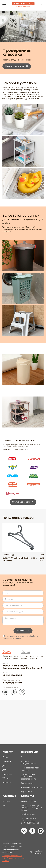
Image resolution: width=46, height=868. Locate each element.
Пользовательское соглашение (11, 851)
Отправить (23, 631)
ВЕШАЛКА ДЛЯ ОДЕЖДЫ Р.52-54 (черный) (20, 559)
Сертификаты (27, 783)
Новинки (7, 783)
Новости (6, 801)
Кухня (5, 757)
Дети (5, 770)
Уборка (6, 778)
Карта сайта (26, 792)
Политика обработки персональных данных (12, 845)
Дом (4, 766)
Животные (7, 774)
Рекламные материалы (31, 787)
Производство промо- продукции (31, 769)
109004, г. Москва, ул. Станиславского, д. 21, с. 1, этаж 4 (22, 667)
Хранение (7, 761)
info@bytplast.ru (12, 683)
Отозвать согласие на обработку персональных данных (14, 858)
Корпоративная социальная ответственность (29, 777)
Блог (5, 806)
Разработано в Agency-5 (39, 852)
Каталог (8, 752)
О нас (23, 757)
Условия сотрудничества (28, 763)
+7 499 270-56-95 (12, 675)
